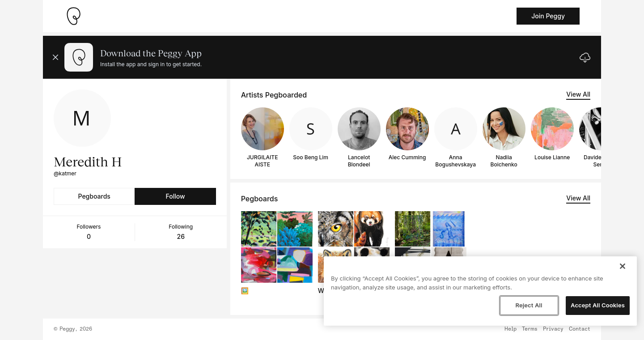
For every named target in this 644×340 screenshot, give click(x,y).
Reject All (529, 305)
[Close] (623, 266)
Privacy (553, 329)
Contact (580, 329)
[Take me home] (73, 16)
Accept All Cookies (598, 305)
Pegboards (94, 196)
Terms (530, 329)
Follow (175, 196)
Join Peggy (548, 16)
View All (578, 94)
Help (511, 329)
